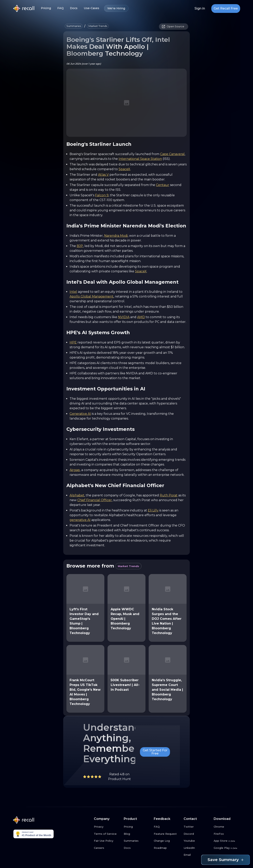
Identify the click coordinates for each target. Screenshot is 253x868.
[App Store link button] (227, 841)
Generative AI (80, 414)
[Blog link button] (137, 834)
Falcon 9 (102, 195)
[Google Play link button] (227, 848)
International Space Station (140, 159)
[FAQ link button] (167, 827)
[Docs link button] (137, 848)
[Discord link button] (197, 834)
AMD (141, 317)
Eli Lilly (153, 510)
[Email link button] (197, 855)
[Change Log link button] (167, 841)
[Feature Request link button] (167, 834)
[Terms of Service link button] (107, 834)
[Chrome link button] (227, 827)
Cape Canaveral (172, 154)
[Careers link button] (107, 848)
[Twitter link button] (197, 827)
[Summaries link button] (137, 841)
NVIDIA (124, 317)
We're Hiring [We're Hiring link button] (116, 8)
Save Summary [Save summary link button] (226, 860)
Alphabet (77, 495)
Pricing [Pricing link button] (46, 8)
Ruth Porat (169, 495)
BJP (80, 246)
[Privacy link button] (107, 827)
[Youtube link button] (197, 841)
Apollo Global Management (92, 296)
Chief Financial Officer (95, 500)
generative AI (80, 520)
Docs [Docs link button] (74, 8)
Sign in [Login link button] (200, 9)
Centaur (163, 185)
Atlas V (103, 175)
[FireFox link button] (227, 834)
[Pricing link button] (137, 827)
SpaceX (124, 169)
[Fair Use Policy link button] (107, 841)
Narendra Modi (116, 236)
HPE (73, 342)
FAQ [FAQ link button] (60, 8)
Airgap (75, 470)
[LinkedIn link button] (197, 848)
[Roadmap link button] (167, 848)
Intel (73, 292)
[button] (74, 26)
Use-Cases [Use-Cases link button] (92, 8)
